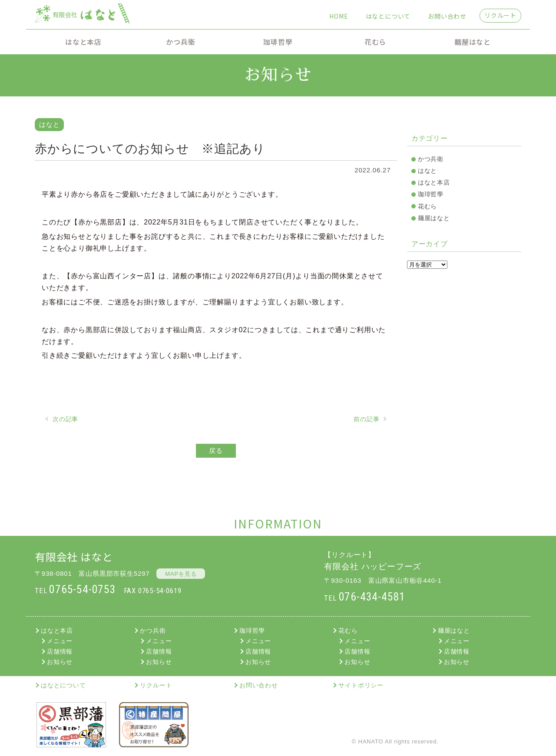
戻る (216, 451)
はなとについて (388, 16)
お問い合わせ (447, 16)
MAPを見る (181, 574)
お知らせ (60, 662)
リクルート (500, 15)
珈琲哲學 (278, 42)
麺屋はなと (473, 42)
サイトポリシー (361, 685)
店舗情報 (60, 651)
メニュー (60, 641)
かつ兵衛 (180, 42)
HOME (339, 16)
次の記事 (65, 419)
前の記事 (366, 419)
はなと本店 (83, 42)
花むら (375, 42)
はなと (427, 171)
